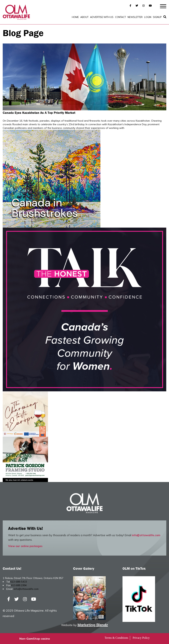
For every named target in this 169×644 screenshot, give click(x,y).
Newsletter (135, 17)
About (84, 17)
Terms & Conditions (116, 638)
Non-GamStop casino (35, 639)
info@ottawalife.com (146, 535)
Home (75, 17)
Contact (121, 17)
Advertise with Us (102, 17)
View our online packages (25, 546)
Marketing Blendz (93, 625)
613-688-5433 (19, 582)
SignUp (157, 17)
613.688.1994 (19, 585)
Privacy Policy (141, 638)
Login (148, 17)
